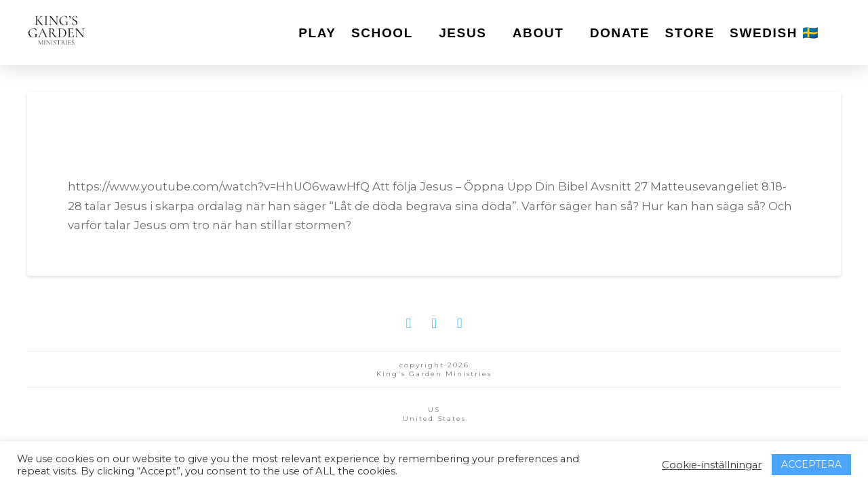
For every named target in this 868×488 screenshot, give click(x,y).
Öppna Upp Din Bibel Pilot (233, 148)
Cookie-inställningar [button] (712, 465)
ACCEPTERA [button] (811, 464)
